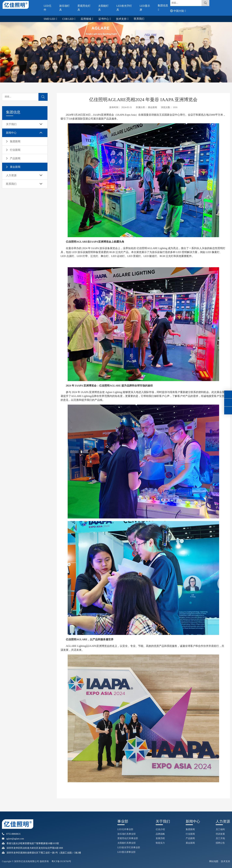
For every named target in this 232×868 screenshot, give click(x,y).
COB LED (68, 19)
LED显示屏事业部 (126, 852)
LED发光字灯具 (124, 8)
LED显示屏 (145, 8)
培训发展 (220, 834)
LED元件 (48, 8)
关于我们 (11, 124)
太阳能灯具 (103, 8)
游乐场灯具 (64, 8)
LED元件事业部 (125, 829)
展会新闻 (15, 167)
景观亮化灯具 (84, 8)
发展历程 (160, 838)
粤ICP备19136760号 (61, 861)
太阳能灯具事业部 (127, 843)
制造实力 (160, 843)
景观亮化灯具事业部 (128, 838)
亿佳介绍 (160, 829)
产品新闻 (15, 158)
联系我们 (139, 19)
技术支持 (122, 19)
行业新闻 (15, 150)
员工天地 (220, 838)
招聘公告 (220, 843)
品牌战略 (160, 834)
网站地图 (214, 861)
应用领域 (86, 19)
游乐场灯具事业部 (127, 834)
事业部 (123, 821)
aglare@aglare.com (13, 839)
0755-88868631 (11, 834)
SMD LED (50, 19)
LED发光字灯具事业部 (129, 848)
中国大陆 (177, 11)
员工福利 (220, 829)
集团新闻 (15, 141)
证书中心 (104, 19)
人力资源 (11, 175)
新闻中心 (11, 133)
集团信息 (163, 5)
